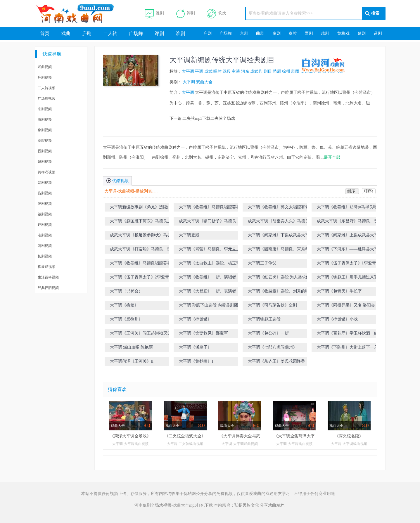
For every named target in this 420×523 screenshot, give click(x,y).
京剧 (244, 33)
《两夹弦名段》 (349, 436)
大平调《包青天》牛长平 (339, 291)
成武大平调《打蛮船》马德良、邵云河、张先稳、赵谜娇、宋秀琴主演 (147, 250)
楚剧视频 (45, 183)
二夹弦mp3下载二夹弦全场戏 (209, 118)
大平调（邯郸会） (126, 291)
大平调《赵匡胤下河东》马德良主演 (143, 221)
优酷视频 (117, 180)
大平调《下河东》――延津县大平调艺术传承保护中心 (354, 250)
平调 (199, 71)
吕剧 (378, 33)
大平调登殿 (189, 235)
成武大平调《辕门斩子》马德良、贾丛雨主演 (216, 222)
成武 (208, 71)
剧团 (295, 71)
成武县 (256, 71)
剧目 (268, 71)
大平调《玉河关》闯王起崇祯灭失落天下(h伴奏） (147, 334)
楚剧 (362, 33)
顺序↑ (369, 191)
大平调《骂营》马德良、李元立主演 (212, 249)
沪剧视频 (45, 204)
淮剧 (154, 14)
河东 (245, 71)
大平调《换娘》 (124, 305)
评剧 (185, 14)
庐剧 (87, 33)
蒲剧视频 (45, 246)
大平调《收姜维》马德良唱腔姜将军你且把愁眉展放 (216, 208)
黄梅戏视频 (46, 172)
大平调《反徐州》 (126, 319)
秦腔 (293, 33)
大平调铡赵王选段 (264, 319)
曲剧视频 (45, 120)
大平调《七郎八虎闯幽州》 (272, 347)
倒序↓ (352, 191)
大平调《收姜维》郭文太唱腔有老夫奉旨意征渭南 (285, 208)
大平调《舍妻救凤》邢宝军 (203, 333)
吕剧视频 (45, 193)
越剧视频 (45, 162)
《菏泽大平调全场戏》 (130, 436)
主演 (236, 71)
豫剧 (276, 33)
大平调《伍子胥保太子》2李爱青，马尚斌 (148, 277)
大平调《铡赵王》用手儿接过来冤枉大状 (354, 277)
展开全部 (332, 157)
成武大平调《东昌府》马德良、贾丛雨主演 (354, 222)
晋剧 (309, 33)
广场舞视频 (46, 98)
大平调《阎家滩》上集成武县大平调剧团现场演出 (354, 236)
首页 (45, 33)
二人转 (110, 33)
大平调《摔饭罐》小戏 (337, 319)
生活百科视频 (48, 277)
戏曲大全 (204, 82)
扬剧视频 (45, 256)
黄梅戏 (343, 33)
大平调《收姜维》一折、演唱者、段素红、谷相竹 (214, 278)
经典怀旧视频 (48, 288)
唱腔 (217, 71)
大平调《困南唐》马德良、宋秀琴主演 (283, 249)
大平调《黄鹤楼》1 (196, 361)
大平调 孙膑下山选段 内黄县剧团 (209, 305)
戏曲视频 (45, 67)
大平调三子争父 (262, 263)
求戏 (216, 14)
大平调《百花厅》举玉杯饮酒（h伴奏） (353, 333)
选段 (227, 71)
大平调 (188, 71)
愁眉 (277, 71)
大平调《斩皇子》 (195, 347)
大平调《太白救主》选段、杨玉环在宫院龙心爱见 (216, 264)
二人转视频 (46, 88)
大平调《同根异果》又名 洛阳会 (346, 305)
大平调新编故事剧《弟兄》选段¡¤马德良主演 (146, 208)
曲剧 (260, 33)
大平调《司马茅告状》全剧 (272, 305)
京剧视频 (45, 109)
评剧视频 (45, 225)
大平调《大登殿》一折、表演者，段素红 (216, 291)
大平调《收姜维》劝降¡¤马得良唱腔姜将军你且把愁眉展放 (353, 208)
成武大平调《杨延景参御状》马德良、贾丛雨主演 (147, 236)
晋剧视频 (45, 151)
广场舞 (136, 33)
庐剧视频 (45, 77)
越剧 (325, 33)
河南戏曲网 (82, 13)
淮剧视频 (45, 235)
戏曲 (66, 33)
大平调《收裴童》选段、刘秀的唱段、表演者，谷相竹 (285, 292)
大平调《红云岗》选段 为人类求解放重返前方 (285, 278)
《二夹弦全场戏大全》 (185, 436)
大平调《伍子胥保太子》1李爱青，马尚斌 (355, 263)
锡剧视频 (45, 214)
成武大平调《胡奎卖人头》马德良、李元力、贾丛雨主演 (285, 222)
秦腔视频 (45, 141)
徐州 (286, 71)
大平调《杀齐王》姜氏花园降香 (276, 361)
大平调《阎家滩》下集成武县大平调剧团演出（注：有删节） (285, 236)
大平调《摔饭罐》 (195, 319)
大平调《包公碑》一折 (268, 333)
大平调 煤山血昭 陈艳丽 (131, 347)
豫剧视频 (45, 130)
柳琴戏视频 (46, 267)
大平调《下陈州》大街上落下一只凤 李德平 (354, 348)
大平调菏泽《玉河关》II (132, 361)
